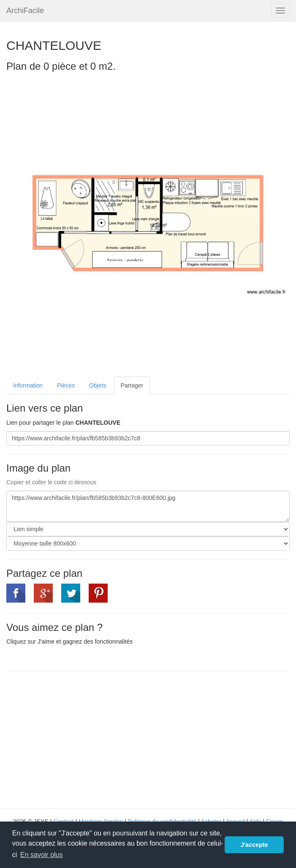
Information (28, 385)
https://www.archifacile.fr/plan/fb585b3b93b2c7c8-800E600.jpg (148, 506)
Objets (98, 385)
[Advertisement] (77, 739)
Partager (132, 385)
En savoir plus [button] (42, 855)
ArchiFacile (25, 11)
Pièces (66, 385)
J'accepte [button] (254, 845)
